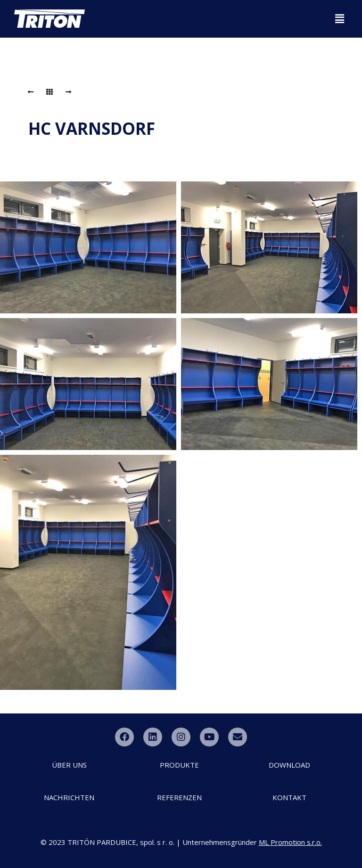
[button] (340, 18)
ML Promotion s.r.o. (290, 842)
